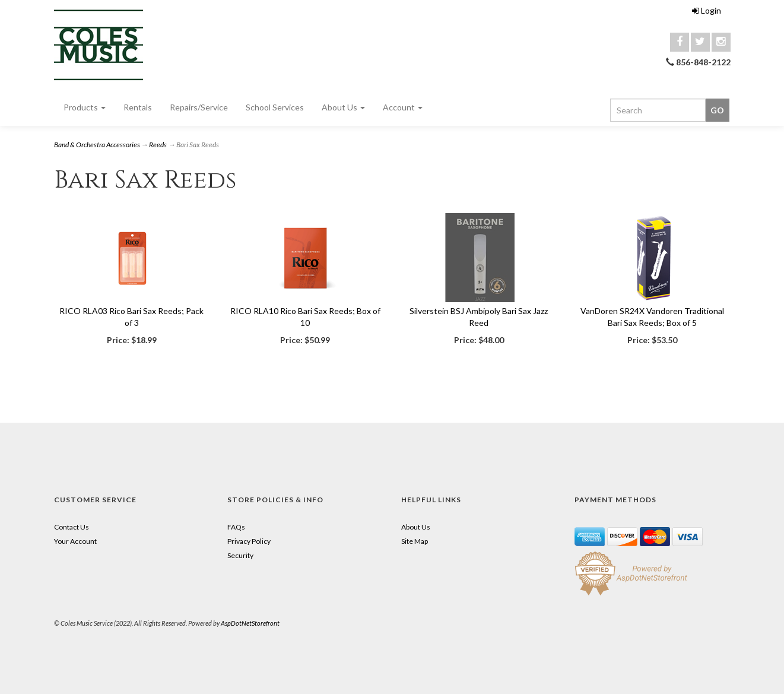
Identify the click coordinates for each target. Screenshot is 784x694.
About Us (343, 107)
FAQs (236, 527)
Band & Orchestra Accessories (97, 145)
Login (707, 10)
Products (85, 107)
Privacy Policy (249, 541)
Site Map (415, 541)
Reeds (158, 145)
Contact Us (72, 527)
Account (403, 107)
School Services (275, 107)
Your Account (75, 541)
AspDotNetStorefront (250, 623)
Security (240, 555)
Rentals (138, 107)
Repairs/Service (199, 107)
